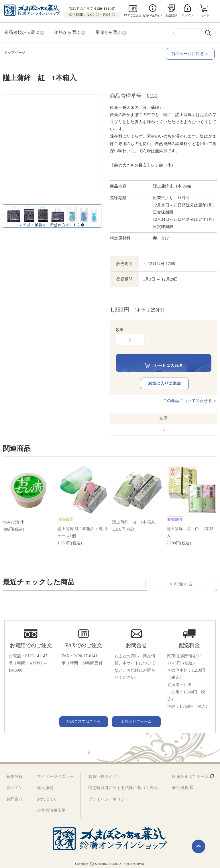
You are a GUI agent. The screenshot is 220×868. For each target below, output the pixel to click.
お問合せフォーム (136, 717)
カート (205, 15)
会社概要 (180, 784)
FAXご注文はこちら (84, 717)
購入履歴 (45, 784)
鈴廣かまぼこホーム (190, 773)
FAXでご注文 (133, 15)
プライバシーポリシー (109, 795)
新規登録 (171, 15)
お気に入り (47, 795)
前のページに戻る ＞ (191, 53)
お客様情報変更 (51, 806)
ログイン (14, 784)
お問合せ (14, 795)
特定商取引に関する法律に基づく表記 (123, 784)
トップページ (15, 52)
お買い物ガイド (153, 15)
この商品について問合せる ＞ (190, 397)
